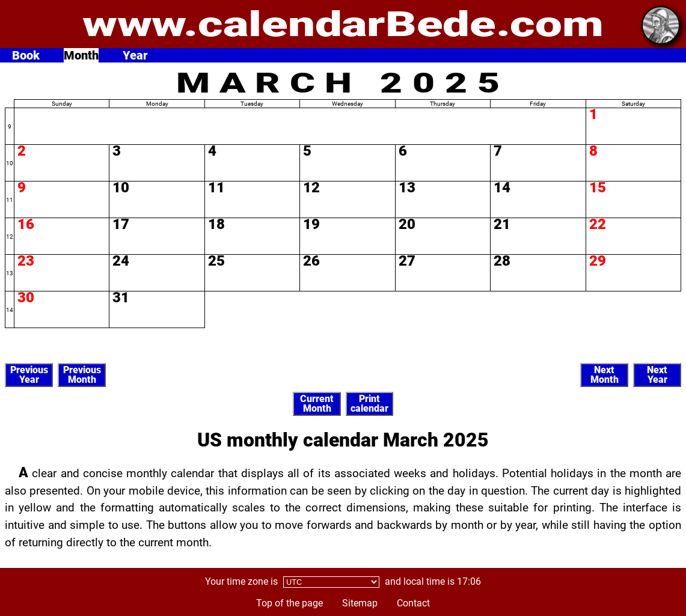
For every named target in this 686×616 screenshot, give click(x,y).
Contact (413, 603)
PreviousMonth (82, 375)
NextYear (657, 375)
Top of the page (289, 603)
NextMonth (605, 375)
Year (135, 55)
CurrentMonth (317, 404)
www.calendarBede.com (343, 24)
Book (26, 55)
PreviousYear (29, 375)
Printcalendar (369, 404)
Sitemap (360, 603)
